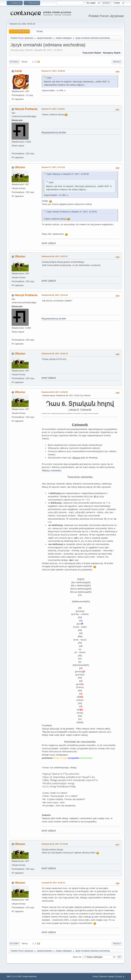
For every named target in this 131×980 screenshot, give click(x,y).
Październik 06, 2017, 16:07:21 (54, 256)
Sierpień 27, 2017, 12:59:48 (53, 71)
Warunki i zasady (107, 976)
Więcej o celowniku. (52, 470)
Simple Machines (30, 976)
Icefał (18, 71)
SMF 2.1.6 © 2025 (14, 976)
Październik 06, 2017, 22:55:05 (54, 392)
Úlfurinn (20, 167)
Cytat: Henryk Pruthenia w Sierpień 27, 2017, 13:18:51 (72, 212)
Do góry (14, 944)
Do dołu (14, 62)
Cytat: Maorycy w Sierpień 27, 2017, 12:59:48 (68, 174)
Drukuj (117, 62)
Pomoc (96, 976)
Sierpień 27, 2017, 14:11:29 (53, 167)
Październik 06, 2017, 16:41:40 (54, 295)
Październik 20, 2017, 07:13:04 (54, 844)
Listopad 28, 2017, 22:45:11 (53, 883)
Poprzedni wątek (92, 53)
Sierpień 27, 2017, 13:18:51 (53, 109)
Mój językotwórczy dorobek (54, 132)
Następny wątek (112, 53)
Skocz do (77, 957)
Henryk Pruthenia (26, 109)
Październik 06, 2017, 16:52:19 (54, 354)
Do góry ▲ (120, 976)
